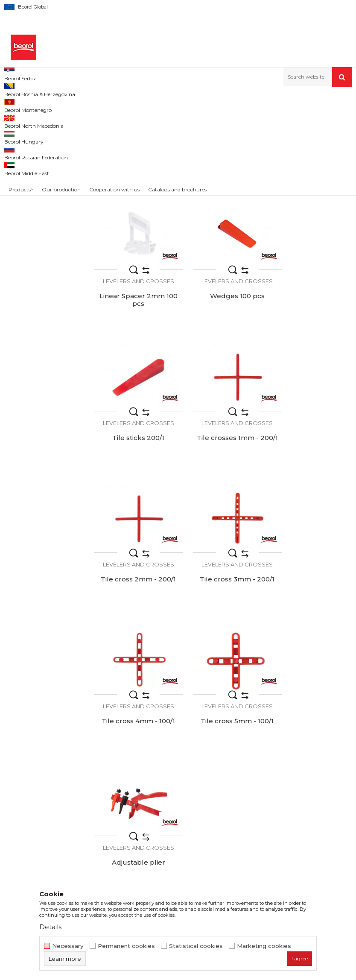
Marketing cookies (264, 946)
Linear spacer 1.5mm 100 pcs (222, 248)
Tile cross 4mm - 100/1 (312, 508)
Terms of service (281, 756)
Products (50, 105)
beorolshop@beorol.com (71, 795)
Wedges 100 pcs (134, 376)
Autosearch (217, 119)
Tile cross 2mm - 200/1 (134, 508)
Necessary (68, 946)
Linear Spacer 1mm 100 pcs (133, 248)
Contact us (169, 816)
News (161, 768)
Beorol (21, 193)
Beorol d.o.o (19, 105)
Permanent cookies (126, 946)
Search (42, 257)
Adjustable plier (223, 640)
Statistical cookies (196, 946)
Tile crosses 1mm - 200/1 (311, 380)
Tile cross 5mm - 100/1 (133, 640)
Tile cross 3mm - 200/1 (223, 508)
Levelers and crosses (35, 139)
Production (169, 780)
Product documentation (189, 792)
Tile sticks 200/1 (222, 376)
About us (166, 756)
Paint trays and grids (35, 150)
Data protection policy (290, 780)
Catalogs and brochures (188, 804)
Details (50, 927)
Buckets (19, 160)
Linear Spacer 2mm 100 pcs (311, 248)
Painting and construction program (111, 105)
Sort (250, 119)
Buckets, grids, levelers (189, 105)
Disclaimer (272, 768)
